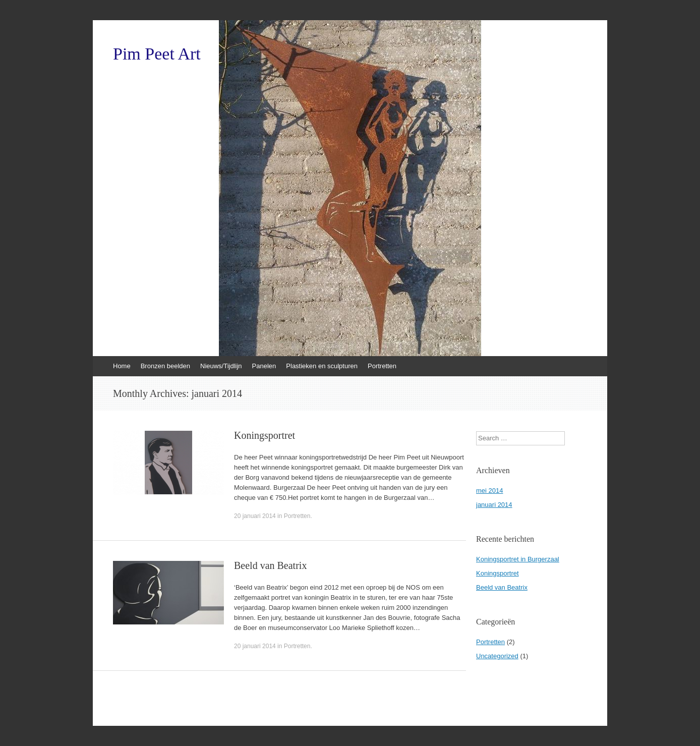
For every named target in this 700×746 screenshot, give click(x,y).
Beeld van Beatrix (270, 565)
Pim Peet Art (157, 54)
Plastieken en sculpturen (322, 366)
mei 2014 (489, 491)
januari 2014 (494, 505)
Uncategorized (497, 656)
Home (122, 366)
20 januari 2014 (255, 516)
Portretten (382, 366)
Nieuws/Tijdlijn (221, 366)
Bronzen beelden (165, 366)
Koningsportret (265, 435)
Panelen (264, 366)
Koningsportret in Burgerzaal (518, 559)
